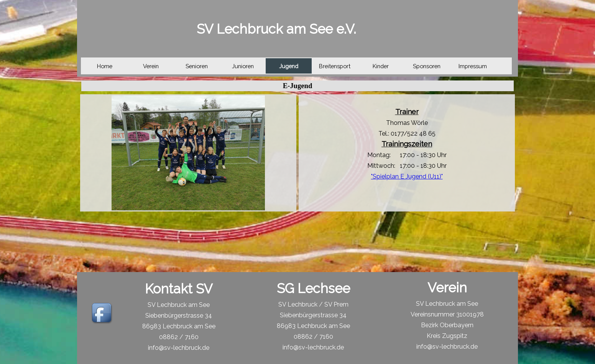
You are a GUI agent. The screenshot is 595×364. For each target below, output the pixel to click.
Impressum (473, 66)
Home (105, 66)
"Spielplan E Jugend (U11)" (407, 176)
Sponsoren (427, 66)
